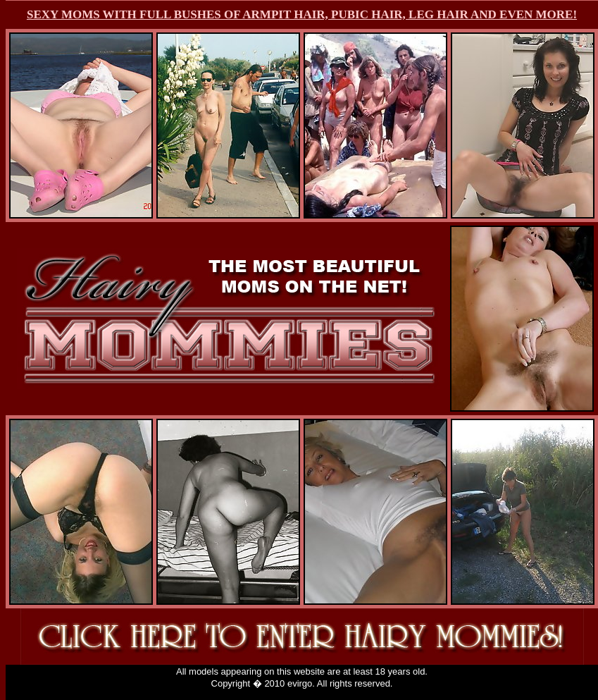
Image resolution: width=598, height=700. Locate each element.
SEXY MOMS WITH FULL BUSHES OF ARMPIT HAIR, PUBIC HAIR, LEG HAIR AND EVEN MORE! (302, 14)
